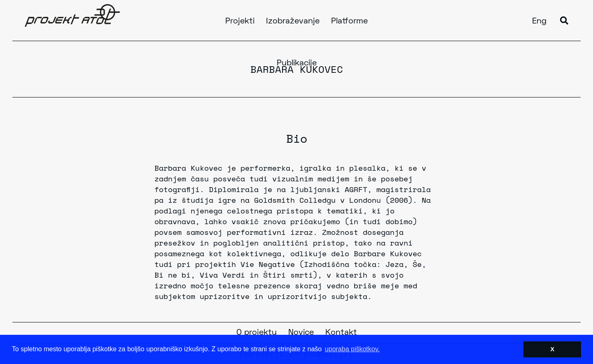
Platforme (349, 21)
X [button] (552, 349)
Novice (301, 333)
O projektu (257, 333)
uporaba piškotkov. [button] (352, 349)
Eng (539, 21)
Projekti (240, 21)
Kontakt (341, 333)
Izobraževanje (293, 21)
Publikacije (297, 63)
